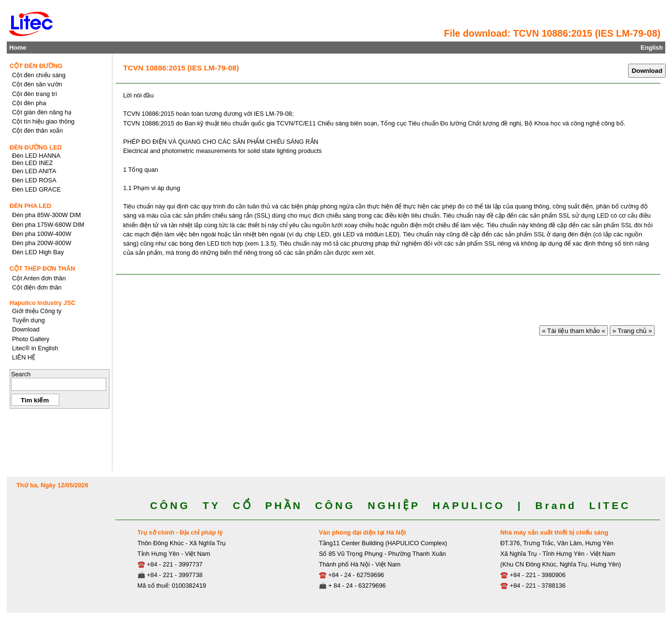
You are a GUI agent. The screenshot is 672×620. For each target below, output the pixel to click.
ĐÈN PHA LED (30, 206)
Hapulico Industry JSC (43, 303)
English (652, 48)
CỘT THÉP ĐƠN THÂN (42, 269)
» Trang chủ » (632, 331)
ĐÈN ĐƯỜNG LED (36, 147)
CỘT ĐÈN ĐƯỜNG (36, 66)
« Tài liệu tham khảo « (574, 331)
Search (21, 374)
